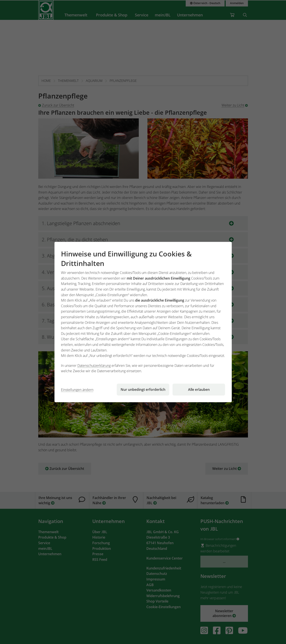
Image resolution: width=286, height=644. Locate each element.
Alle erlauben (199, 390)
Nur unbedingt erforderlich (143, 390)
